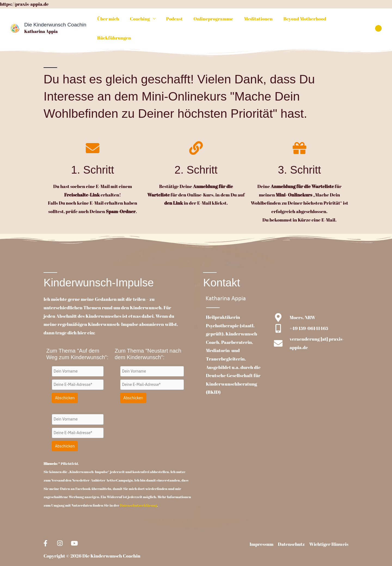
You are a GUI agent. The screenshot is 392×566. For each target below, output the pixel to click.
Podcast (175, 20)
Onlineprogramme (212, 20)
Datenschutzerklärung (138, 489)
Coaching (141, 20)
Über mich (111, 20)
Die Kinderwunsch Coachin (55, 17)
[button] (378, 20)
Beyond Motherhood (301, 20)
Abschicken (65, 382)
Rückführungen (348, 20)
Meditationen (255, 20)
